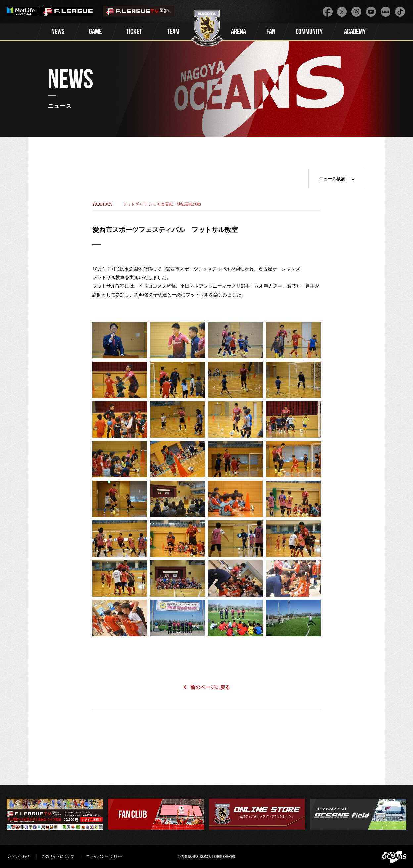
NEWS (58, 32)
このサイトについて (58, 856)
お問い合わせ (19, 856)
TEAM (173, 32)
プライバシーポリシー (105, 856)
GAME (95, 32)
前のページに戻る (210, 687)
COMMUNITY (309, 32)
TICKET (134, 32)
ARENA (238, 32)
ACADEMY (355, 32)
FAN (271, 32)
